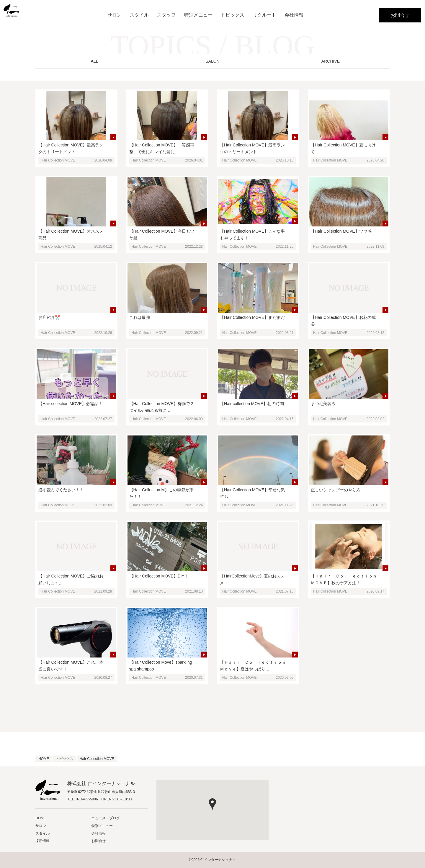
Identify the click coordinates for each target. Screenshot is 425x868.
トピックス (233, 15)
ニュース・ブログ (106, 818)
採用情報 (42, 841)
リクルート (264, 15)
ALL (95, 61)
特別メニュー (198, 15)
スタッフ (166, 15)
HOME (41, 818)
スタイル (139, 15)
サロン (115, 15)
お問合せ (400, 15)
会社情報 (294, 15)
